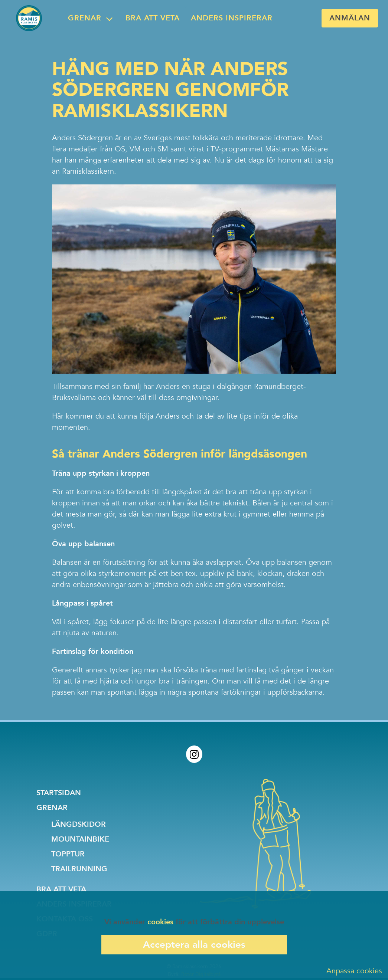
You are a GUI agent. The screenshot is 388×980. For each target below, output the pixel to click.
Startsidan (59, 793)
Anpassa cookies (354, 971)
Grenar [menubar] (85, 18)
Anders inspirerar (232, 18)
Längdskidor (79, 824)
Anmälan (350, 18)
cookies (160, 922)
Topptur (68, 854)
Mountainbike (80, 839)
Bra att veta (153, 18)
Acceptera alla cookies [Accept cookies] (194, 945)
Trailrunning (79, 869)
